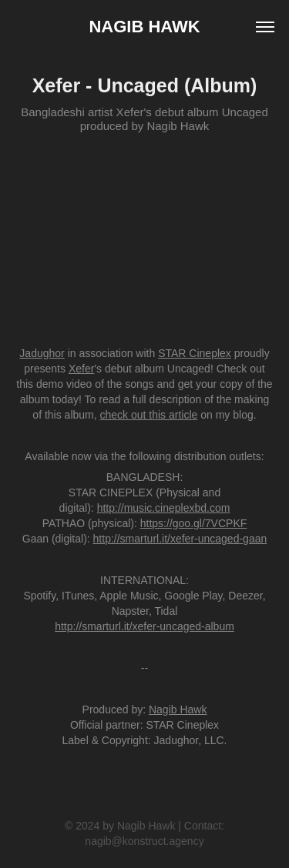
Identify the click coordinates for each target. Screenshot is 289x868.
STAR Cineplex (195, 353)
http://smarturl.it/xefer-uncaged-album (144, 626)
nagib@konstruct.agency (144, 841)
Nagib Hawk (144, 27)
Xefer (81, 369)
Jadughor (42, 353)
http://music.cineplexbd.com (164, 508)
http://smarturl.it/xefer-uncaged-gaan (180, 539)
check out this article (149, 415)
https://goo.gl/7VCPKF (194, 523)
